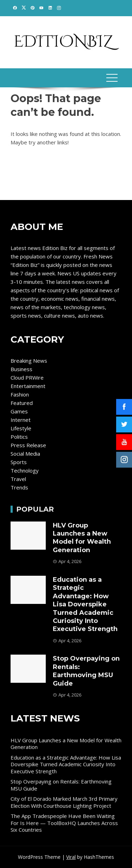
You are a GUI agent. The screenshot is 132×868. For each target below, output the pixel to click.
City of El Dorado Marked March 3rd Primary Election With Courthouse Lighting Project (64, 802)
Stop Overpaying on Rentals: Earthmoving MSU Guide (86, 671)
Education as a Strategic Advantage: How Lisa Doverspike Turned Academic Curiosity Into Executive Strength (85, 604)
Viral (71, 857)
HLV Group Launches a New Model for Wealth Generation (82, 538)
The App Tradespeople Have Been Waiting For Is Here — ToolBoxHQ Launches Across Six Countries (64, 823)
